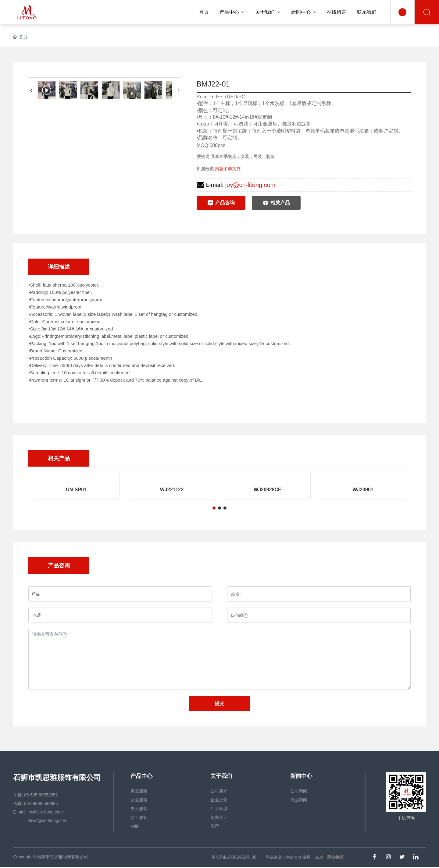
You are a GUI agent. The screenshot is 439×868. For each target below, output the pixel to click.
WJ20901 (363, 490)
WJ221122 (172, 490)
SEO (319, 857)
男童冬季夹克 (228, 169)
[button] (214, 508)
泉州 (306, 857)
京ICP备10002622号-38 (234, 857)
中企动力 (293, 857)
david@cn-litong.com (47, 820)
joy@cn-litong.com (250, 185)
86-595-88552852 (41, 795)
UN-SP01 (76, 490)
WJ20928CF (267, 490)
